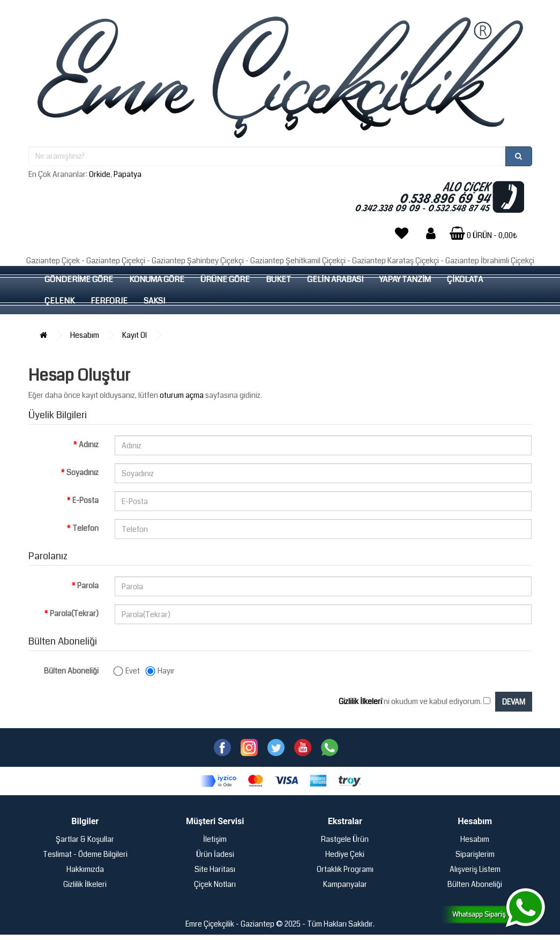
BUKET (278, 279)
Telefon (85, 528)
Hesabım (85, 335)
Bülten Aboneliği (71, 671)
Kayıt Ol (135, 335)
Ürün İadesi (215, 854)
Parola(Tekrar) (74, 613)
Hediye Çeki (345, 854)
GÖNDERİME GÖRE (79, 279)
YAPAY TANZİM (405, 279)
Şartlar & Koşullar (85, 839)
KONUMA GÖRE (157, 279)
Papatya (128, 174)
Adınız (89, 445)
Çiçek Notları (215, 884)
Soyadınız (83, 472)
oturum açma (182, 395)
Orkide (100, 174)
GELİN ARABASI (335, 279)
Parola (88, 586)
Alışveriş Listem (475, 869)
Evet (127, 671)
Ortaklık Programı (345, 869)
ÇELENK (59, 301)
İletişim (215, 839)
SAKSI (154, 301)
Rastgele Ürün (345, 839)
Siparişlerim (475, 854)
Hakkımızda (85, 869)
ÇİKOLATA (465, 279)
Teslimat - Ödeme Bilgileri (85, 854)
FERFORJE (109, 301)
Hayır (161, 671)
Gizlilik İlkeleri (85, 884)
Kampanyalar (345, 884)
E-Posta (85, 500)
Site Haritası (215, 869)
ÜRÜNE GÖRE (225, 279)
